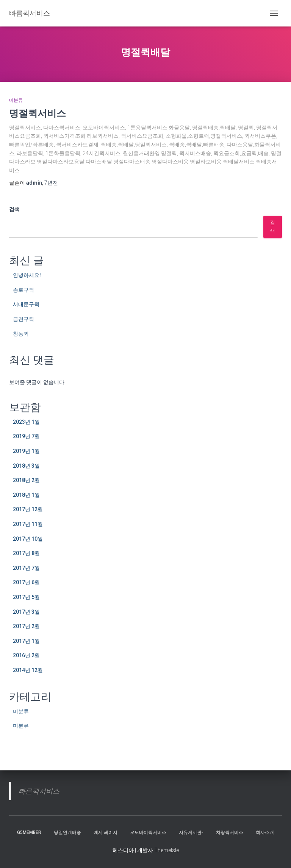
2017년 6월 (26, 582)
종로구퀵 (23, 290)
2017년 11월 (28, 524)
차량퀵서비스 (230, 832)
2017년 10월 (28, 539)
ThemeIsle (167, 850)
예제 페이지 (106, 832)
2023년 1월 (26, 422)
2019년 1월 (26, 451)
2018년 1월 (26, 495)
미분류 (16, 100)
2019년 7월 (26, 436)
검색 (14, 209)
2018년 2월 (26, 480)
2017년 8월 (26, 553)
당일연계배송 (67, 832)
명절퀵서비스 (38, 113)
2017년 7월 (26, 568)
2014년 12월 (28, 670)
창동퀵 (21, 334)
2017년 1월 (26, 641)
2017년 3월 (26, 612)
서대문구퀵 (26, 304)
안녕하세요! (27, 275)
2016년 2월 (26, 655)
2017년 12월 (28, 509)
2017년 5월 (26, 597)
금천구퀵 (23, 319)
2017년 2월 (26, 626)
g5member (29, 832)
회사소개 (265, 832)
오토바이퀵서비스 (148, 832)
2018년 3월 (26, 466)
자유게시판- (191, 832)
